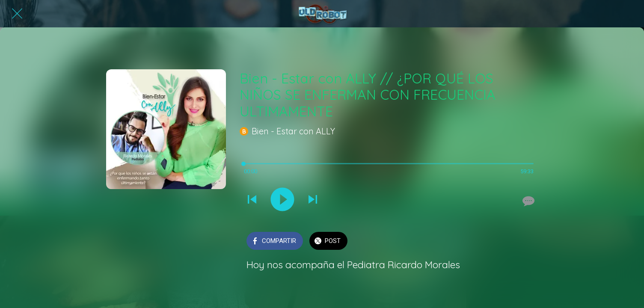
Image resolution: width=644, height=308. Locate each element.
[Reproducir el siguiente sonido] (313, 200)
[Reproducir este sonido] (282, 200)
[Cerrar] (17, 14)
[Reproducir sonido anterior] (252, 200)
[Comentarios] (528, 201)
